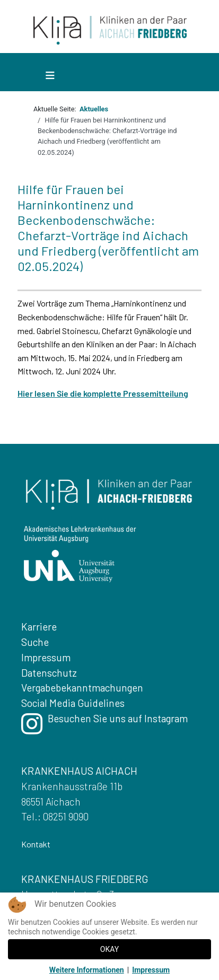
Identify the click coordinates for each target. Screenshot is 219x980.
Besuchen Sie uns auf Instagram (104, 727)
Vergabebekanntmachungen (82, 688)
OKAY (109, 949)
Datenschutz (49, 673)
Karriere (39, 627)
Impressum (46, 657)
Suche (35, 642)
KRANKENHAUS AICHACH (79, 771)
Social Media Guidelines (73, 703)
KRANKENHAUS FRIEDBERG (85, 879)
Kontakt (36, 844)
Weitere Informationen (87, 970)
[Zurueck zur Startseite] (110, 29)
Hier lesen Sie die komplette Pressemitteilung (103, 393)
